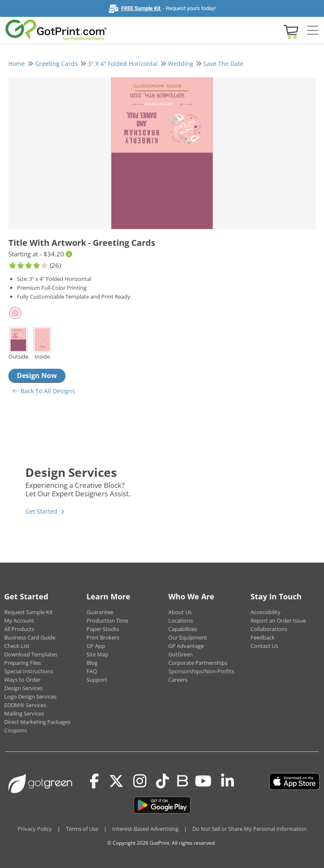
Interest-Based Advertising (145, 829)
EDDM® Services (25, 705)
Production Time (107, 620)
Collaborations (269, 629)
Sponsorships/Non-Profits (201, 671)
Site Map (97, 654)
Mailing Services (24, 713)
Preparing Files (23, 663)
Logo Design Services (30, 697)
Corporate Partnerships (198, 663)
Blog (92, 663)
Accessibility (266, 612)
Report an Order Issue (278, 620)
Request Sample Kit (28, 612)
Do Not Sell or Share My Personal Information (250, 829)
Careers (178, 680)
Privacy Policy (35, 829)
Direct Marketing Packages (37, 722)
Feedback (263, 637)
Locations (181, 620)
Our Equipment (188, 637)
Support (97, 680)
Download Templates (31, 654)
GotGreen (181, 654)
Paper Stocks (103, 629)
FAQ (92, 671)
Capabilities (183, 629)
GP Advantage (186, 646)
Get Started (41, 511)
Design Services (23, 688)
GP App (96, 646)
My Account (19, 620)
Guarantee (100, 612)
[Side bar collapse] (313, 31)
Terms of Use (82, 829)
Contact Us (264, 646)
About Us (180, 612)
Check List (17, 646)
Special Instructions (29, 671)
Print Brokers (103, 637)
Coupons (16, 730)
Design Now (37, 375)
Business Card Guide (30, 637)
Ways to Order (22, 680)
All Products (19, 629)
